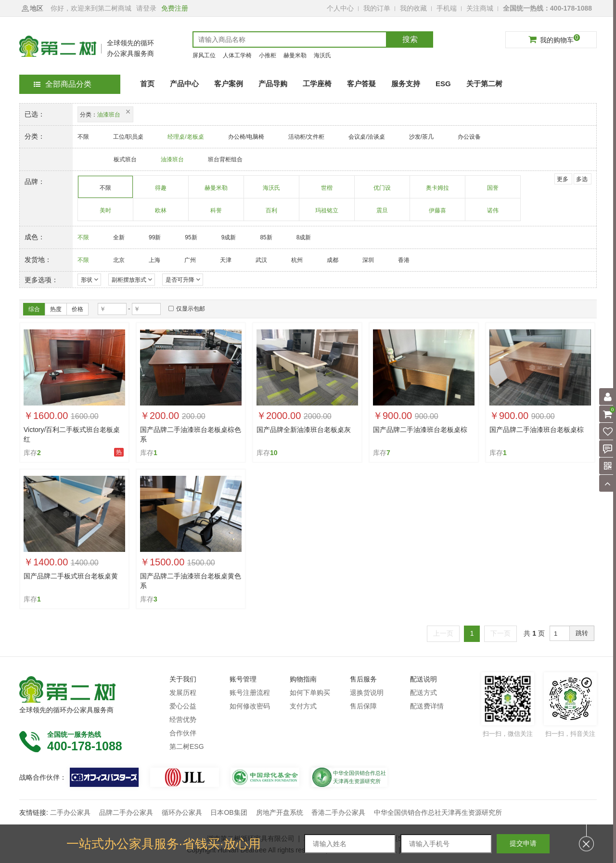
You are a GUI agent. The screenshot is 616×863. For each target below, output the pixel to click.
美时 (106, 214)
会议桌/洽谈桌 (366, 137)
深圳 (368, 260)
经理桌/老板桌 (186, 137)
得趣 (161, 191)
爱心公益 (183, 706)
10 (274, 453)
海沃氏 (322, 55)
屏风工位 (204, 55)
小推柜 (268, 55)
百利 (272, 214)
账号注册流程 (250, 693)
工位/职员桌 (128, 137)
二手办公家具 (70, 812)
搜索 (410, 39)
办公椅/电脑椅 (246, 137)
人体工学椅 (237, 55)
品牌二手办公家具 (126, 812)
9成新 (229, 237)
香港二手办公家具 (338, 812)
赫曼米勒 (295, 55)
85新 (266, 237)
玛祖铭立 (327, 214)
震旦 (382, 214)
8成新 (304, 237)
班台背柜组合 (225, 159)
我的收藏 (413, 8)
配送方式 (423, 693)
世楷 (327, 191)
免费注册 (175, 8)
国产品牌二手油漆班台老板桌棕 (420, 430)
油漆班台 (172, 159)
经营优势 (183, 719)
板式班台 (125, 159)
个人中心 (340, 8)
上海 (154, 260)
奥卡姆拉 (438, 191)
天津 (226, 260)
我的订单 (377, 8)
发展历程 (183, 693)
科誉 (216, 214)
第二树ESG (187, 746)
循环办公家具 (182, 812)
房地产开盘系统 (280, 812)
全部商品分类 (63, 84)
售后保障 (363, 706)
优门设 (382, 191)
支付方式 (303, 706)
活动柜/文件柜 (306, 137)
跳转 (582, 633)
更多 (563, 179)
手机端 (447, 8)
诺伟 (493, 214)
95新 (191, 237)
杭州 (297, 260)
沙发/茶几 (421, 137)
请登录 (146, 8)
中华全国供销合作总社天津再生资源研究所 (438, 812)
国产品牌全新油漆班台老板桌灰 (304, 430)
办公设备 (469, 137)
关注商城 (480, 8)
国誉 (493, 191)
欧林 (161, 214)
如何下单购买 (310, 693)
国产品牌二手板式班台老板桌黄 (71, 576)
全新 (119, 237)
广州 (190, 260)
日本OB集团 (229, 812)
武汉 (261, 260)
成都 (333, 260)
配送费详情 (427, 706)
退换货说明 (367, 693)
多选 (582, 179)
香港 (404, 260)
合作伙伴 (183, 733)
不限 (83, 137)
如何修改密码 (250, 706)
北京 (119, 260)
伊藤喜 (438, 214)
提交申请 (523, 843)
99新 (155, 237)
